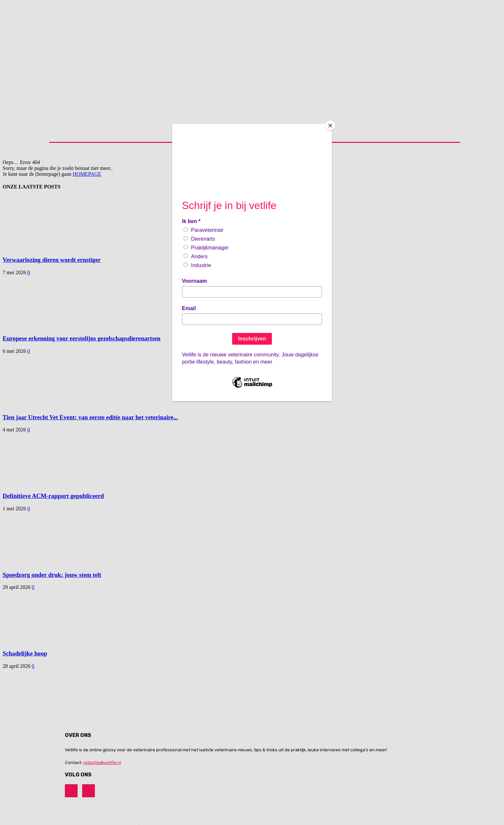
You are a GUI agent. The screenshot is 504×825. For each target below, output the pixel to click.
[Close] (330, 126)
